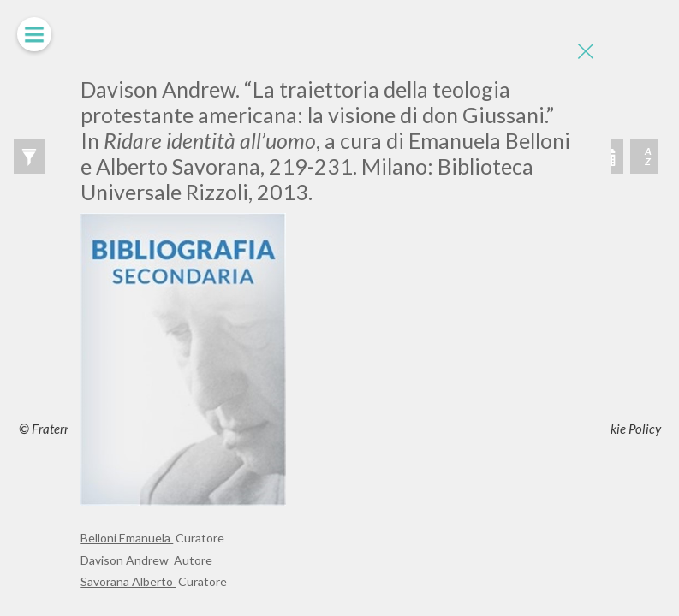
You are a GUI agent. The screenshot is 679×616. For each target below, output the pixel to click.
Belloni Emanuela (127, 538)
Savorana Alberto (128, 581)
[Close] (586, 51)
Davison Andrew (126, 560)
